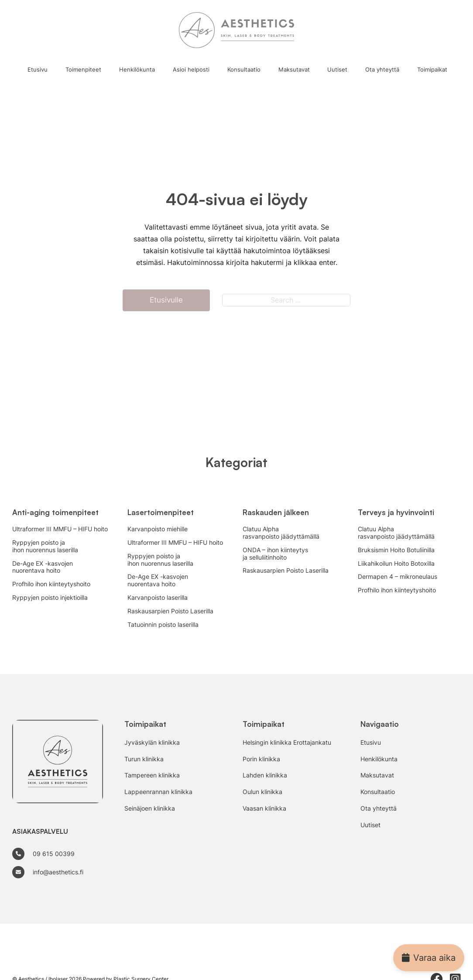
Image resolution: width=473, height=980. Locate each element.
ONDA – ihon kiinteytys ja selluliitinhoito (275, 554)
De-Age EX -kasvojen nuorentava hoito (43, 567)
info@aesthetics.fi (58, 872)
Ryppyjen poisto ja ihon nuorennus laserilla (45, 546)
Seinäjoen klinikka (150, 808)
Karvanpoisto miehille (158, 529)
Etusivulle (166, 300)
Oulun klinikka (262, 792)
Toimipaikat (432, 69)
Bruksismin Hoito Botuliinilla (396, 550)
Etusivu (38, 69)
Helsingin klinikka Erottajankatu (287, 743)
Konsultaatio (244, 69)
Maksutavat (294, 69)
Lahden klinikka (265, 775)
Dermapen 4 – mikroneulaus (398, 577)
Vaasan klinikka (264, 808)
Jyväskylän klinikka (152, 743)
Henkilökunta (137, 69)
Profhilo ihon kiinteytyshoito (51, 584)
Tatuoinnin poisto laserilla (163, 625)
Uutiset (337, 69)
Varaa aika (429, 958)
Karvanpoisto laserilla (158, 598)
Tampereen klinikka (152, 775)
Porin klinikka (261, 759)
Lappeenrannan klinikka (158, 792)
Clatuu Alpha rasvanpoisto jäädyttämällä (281, 533)
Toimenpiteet (83, 69)
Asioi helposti (191, 69)
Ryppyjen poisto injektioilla (50, 598)
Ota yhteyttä (382, 69)
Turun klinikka (144, 759)
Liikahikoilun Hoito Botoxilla (396, 564)
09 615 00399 (54, 854)
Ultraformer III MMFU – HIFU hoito (60, 529)
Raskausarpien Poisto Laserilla (170, 611)
